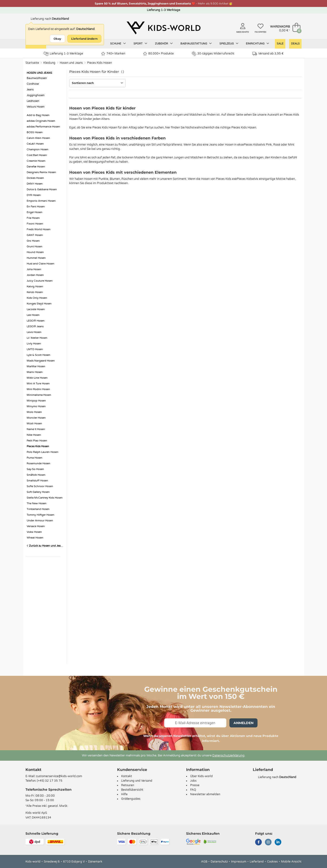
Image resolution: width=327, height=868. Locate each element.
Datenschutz (219, 862)
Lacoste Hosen (36, 309)
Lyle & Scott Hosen (38, 355)
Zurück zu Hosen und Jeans (45, 546)
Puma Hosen (35, 458)
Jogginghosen (36, 95)
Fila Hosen (33, 218)
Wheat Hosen (35, 538)
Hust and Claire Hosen (40, 264)
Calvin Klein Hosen (38, 138)
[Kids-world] (163, 28)
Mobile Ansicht (291, 862)
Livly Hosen (34, 344)
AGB (204, 862)
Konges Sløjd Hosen (39, 304)
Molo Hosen (34, 412)
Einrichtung (258, 44)
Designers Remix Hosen (41, 172)
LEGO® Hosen (36, 321)
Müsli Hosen (34, 424)
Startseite (32, 63)
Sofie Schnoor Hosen (40, 486)
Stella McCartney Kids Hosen (45, 498)
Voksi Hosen (34, 532)
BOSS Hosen (35, 132)
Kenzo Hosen (35, 292)
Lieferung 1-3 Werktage (63, 54)
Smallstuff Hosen (37, 481)
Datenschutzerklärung (228, 755)
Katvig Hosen (35, 287)
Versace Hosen (36, 526)
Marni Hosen (35, 372)
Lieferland (257, 862)
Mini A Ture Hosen (38, 384)
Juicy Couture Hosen (40, 281)
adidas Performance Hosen (43, 127)
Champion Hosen (37, 150)
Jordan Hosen (35, 275)
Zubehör (164, 44)
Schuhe (118, 44)
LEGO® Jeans (35, 326)
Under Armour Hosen (40, 521)
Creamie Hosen (36, 161)
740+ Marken (113, 54)
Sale (280, 44)
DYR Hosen (34, 195)
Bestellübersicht (132, 790)
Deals (295, 44)
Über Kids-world (201, 776)
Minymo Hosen (36, 406)
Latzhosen (33, 101)
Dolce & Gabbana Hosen (42, 189)
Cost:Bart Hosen (37, 155)
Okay (57, 39)
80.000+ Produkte (158, 54)
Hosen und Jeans (71, 63)
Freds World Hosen (39, 229)
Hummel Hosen (36, 258)
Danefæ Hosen (36, 167)
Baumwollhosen (37, 78)
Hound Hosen (35, 252)
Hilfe (124, 794)
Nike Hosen (34, 435)
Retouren (128, 785)
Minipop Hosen (36, 401)
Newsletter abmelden (205, 794)
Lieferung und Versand (137, 781)
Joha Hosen (34, 269)
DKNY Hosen (35, 184)
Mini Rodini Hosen (38, 389)
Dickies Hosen (35, 178)
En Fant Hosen (36, 207)
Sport (140, 44)
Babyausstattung (196, 44)
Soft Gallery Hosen (38, 492)
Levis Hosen (34, 332)
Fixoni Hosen (35, 224)
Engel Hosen (35, 212)
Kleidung (49, 63)
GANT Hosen (35, 235)
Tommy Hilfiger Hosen (40, 515)
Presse (195, 785)
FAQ (193, 790)
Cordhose (33, 84)
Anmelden (243, 723)
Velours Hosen (36, 107)
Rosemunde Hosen (38, 463)
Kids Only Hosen (37, 298)
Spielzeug (229, 44)
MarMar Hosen (36, 366)
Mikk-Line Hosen (37, 378)
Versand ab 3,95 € (268, 54)
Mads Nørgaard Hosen (41, 361)
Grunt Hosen (35, 247)
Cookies (272, 862)
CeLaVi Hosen (35, 144)
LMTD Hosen (35, 349)
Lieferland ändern (84, 39)
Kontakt (33, 770)
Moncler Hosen (36, 418)
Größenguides (131, 799)
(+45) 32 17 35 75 (50, 781)
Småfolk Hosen (36, 475)
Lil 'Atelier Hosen (37, 338)
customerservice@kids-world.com (59, 776)
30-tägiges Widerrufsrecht (213, 54)
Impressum (239, 862)
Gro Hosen (33, 241)
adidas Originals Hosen (41, 121)
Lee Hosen (33, 315)
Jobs (193, 781)
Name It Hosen (36, 429)
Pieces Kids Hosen (99, 63)
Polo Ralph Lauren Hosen (42, 452)
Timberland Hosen (38, 509)
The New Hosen (37, 503)
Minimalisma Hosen (39, 395)
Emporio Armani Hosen (41, 201)
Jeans (30, 90)
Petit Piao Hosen (37, 441)
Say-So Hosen (35, 469)
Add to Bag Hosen (38, 115)
